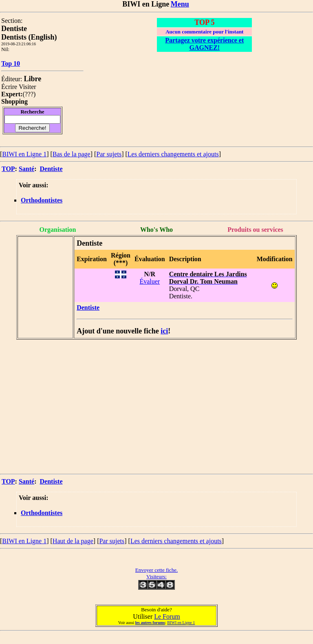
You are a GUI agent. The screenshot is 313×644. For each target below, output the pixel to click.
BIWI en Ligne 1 (24, 154)
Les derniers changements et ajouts (173, 154)
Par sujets (109, 154)
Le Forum (167, 616)
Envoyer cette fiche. (156, 570)
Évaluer (150, 281)
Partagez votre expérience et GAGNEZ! (204, 44)
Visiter (28, 87)
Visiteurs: (156, 576)
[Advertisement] (156, 402)
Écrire (9, 87)
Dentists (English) (29, 37)
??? (29, 94)
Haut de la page (73, 541)
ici (164, 331)
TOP (8, 169)
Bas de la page (72, 154)
